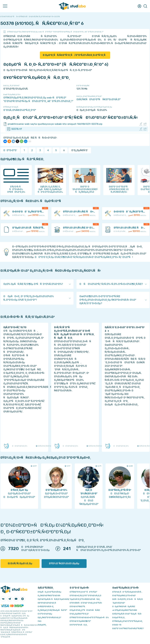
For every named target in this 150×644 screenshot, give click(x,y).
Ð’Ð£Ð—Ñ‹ (117, 625)
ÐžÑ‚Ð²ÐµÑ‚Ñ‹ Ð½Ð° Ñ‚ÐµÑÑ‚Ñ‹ (127, 614)
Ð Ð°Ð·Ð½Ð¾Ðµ (45, 614)
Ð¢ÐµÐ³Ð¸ (42, 625)
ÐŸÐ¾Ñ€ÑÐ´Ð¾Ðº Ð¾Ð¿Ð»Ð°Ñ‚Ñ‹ (86, 603)
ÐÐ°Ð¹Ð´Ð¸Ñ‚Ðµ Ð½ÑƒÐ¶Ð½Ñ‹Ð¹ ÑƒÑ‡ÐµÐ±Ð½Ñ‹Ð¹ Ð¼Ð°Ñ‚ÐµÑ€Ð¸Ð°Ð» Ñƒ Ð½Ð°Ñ (83, 257)
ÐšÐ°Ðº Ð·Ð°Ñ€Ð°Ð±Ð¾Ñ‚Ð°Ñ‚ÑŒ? (128, 628)
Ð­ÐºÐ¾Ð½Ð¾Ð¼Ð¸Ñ (48, 603)
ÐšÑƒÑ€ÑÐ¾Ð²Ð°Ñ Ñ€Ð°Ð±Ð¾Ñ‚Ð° (99, 99)
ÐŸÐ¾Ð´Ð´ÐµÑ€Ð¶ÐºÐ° (80, 621)
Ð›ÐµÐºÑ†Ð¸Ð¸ (119, 617)
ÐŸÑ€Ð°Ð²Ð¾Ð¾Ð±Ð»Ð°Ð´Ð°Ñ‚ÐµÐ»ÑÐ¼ (89, 617)
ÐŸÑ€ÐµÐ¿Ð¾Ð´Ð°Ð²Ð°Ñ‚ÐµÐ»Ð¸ (128, 621)
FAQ (40, 621)
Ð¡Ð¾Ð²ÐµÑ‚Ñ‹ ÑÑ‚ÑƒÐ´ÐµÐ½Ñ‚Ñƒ (54, 599)
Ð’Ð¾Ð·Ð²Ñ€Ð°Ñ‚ (77, 606)
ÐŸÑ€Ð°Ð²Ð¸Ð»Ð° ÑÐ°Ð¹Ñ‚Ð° (83, 592)
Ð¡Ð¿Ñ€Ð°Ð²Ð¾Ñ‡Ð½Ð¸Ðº (50, 617)
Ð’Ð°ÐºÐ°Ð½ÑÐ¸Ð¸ (79, 625)
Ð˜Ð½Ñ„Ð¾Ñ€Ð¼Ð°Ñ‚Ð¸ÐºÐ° (20, 110)
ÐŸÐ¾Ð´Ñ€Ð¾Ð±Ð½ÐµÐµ (64, 563)
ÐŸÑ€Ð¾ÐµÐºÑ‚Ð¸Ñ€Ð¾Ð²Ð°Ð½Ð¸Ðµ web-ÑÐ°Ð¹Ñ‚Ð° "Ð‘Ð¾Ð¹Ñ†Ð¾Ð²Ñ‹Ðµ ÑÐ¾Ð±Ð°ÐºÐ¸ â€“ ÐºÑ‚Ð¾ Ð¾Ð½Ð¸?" (55, 32)
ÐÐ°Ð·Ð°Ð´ (10, 150)
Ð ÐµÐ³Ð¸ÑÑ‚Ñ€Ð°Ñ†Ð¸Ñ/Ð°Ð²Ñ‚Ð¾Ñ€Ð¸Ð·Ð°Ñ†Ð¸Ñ (75, 55)
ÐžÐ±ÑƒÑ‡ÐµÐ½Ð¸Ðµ (20, 563)
